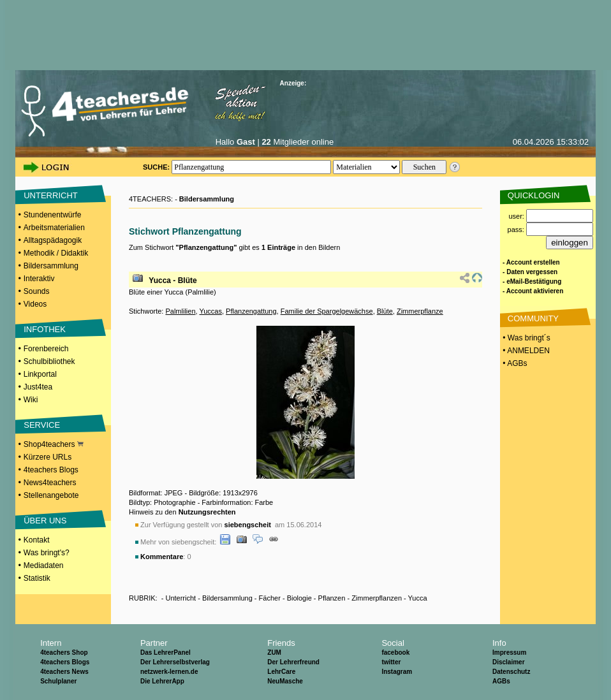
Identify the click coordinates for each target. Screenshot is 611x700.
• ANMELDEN (525, 351)
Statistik (37, 578)
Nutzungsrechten (207, 512)
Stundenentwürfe (53, 215)
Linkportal (40, 374)
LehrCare (281, 672)
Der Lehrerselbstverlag (175, 662)
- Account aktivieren (533, 291)
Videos (35, 304)
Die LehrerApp (162, 681)
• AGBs (514, 363)
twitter (391, 662)
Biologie (299, 598)
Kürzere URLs (48, 457)
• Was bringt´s (526, 338)
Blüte (385, 311)
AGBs (501, 681)
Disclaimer (509, 662)
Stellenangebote (51, 495)
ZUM (274, 653)
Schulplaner (58, 681)
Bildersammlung (51, 266)
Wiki (31, 400)
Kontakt (37, 540)
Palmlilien (180, 311)
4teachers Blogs (51, 470)
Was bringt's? (47, 553)
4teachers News (64, 672)
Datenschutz (511, 672)
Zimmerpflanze (420, 311)
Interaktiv (39, 279)
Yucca (418, 598)
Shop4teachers (54, 444)
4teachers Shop (64, 653)
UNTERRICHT (51, 195)
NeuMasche (285, 681)
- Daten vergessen (530, 272)
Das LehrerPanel (166, 653)
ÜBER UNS (45, 521)
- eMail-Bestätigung (532, 281)
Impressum (509, 653)
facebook (395, 653)
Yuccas (210, 311)
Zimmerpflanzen (377, 598)
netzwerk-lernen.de (169, 672)
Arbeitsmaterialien (54, 228)
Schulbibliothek (49, 361)
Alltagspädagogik (53, 240)
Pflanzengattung (251, 311)
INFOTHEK (45, 329)
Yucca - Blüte (173, 281)
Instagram (397, 672)
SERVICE (42, 425)
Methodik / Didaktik (56, 253)
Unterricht (180, 598)
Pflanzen (332, 598)
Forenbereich (46, 349)
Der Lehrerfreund (293, 662)
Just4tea (38, 387)
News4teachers (50, 483)
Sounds (37, 291)
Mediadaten (44, 565)
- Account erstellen (531, 262)
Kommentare (162, 557)
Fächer (270, 598)
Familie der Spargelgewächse (327, 311)
